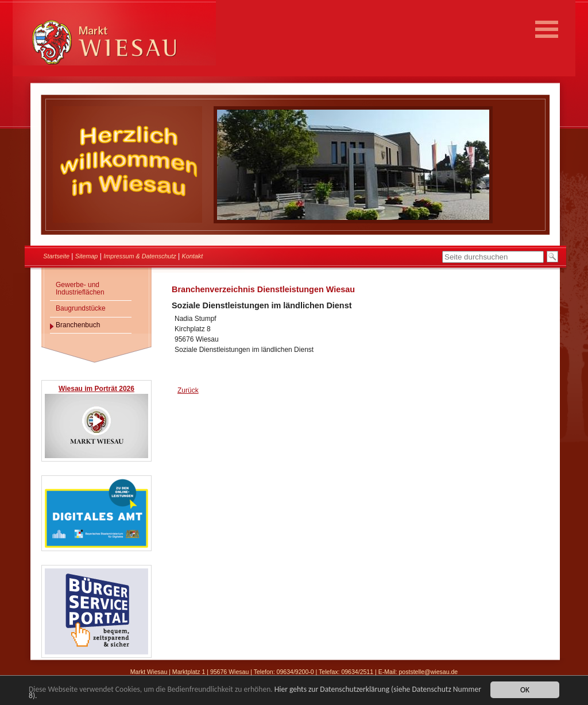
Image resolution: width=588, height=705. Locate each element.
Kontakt (193, 256)
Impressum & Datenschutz (140, 256)
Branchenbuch (78, 325)
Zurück (188, 390)
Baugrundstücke (81, 308)
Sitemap (87, 256)
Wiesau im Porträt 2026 (96, 389)
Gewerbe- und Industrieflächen (80, 288)
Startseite (56, 256)
